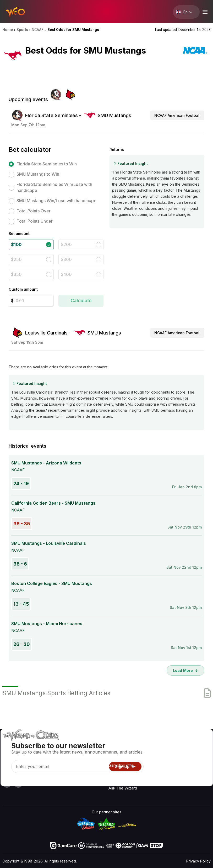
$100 (16, 244)
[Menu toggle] (204, 12)
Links (168, 759)
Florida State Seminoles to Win (47, 164)
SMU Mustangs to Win (38, 174)
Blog (195, 759)
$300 (66, 259)
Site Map (199, 767)
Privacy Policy (198, 861)
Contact (170, 751)
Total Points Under (35, 221)
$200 (66, 244)
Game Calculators (124, 758)
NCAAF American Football (177, 115)
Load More (185, 670)
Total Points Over (34, 211)
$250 (16, 259)
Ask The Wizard (123, 788)
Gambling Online (123, 780)
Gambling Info (121, 765)
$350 (16, 274)
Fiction (197, 774)
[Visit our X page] (18, 783)
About (168, 744)
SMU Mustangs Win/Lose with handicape (56, 201)
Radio (196, 744)
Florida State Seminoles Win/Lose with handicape (54, 187)
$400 (66, 274)
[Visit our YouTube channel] (7, 783)
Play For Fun (119, 773)
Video (196, 751)
